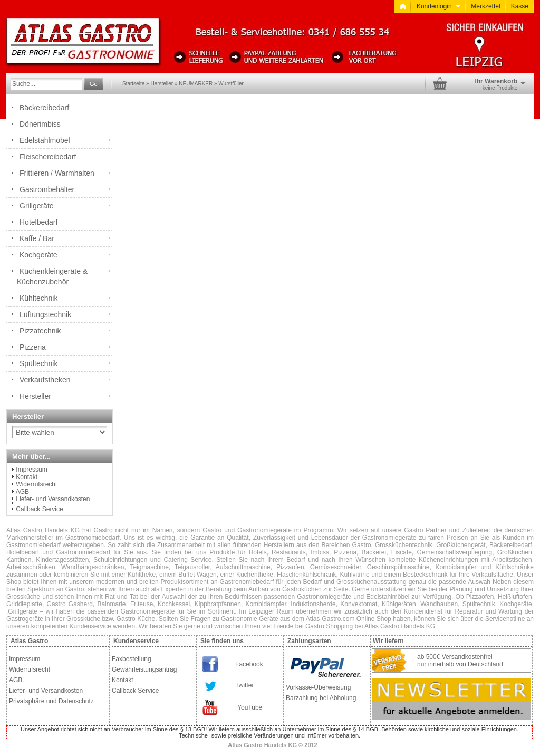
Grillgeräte (37, 206)
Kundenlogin (438, 6)
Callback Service (39, 509)
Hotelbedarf (38, 222)
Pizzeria (33, 347)
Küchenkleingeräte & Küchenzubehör (52, 276)
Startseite (133, 84)
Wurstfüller (231, 84)
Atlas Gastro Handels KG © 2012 (273, 745)
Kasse (520, 6)
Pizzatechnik (40, 331)
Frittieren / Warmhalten (57, 173)
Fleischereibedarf (48, 157)
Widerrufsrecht (36, 484)
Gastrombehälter (47, 189)
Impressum (31, 470)
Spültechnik (38, 363)
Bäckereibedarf (44, 108)
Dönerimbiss (40, 124)
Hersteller (162, 84)
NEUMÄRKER (196, 84)
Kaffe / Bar (37, 238)
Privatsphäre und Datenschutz (51, 701)
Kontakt (27, 477)
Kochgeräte (38, 255)
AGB (22, 492)
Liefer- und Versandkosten (53, 499)
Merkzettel (485, 6)
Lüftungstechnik (45, 314)
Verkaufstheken (45, 380)
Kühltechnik (38, 298)
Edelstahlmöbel (45, 140)
